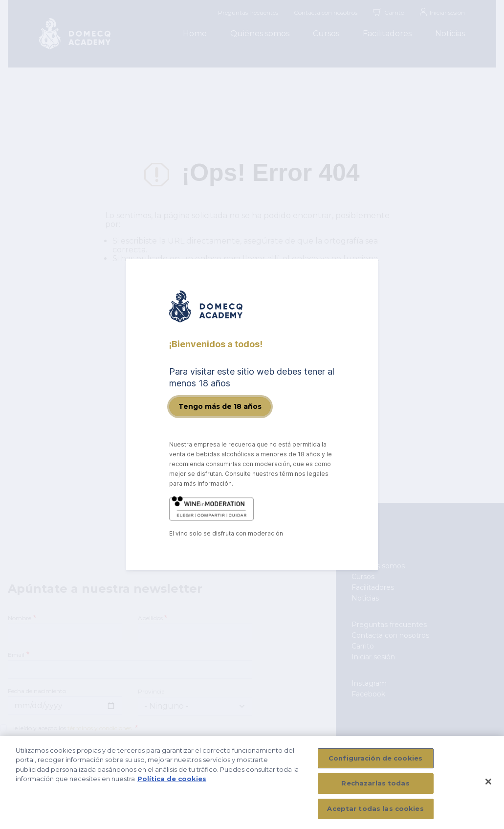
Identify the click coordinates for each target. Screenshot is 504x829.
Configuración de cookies (375, 762)
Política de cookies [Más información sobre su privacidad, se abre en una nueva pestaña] (172, 783)
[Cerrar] (488, 785)
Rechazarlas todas (375, 787)
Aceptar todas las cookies (375, 813)
